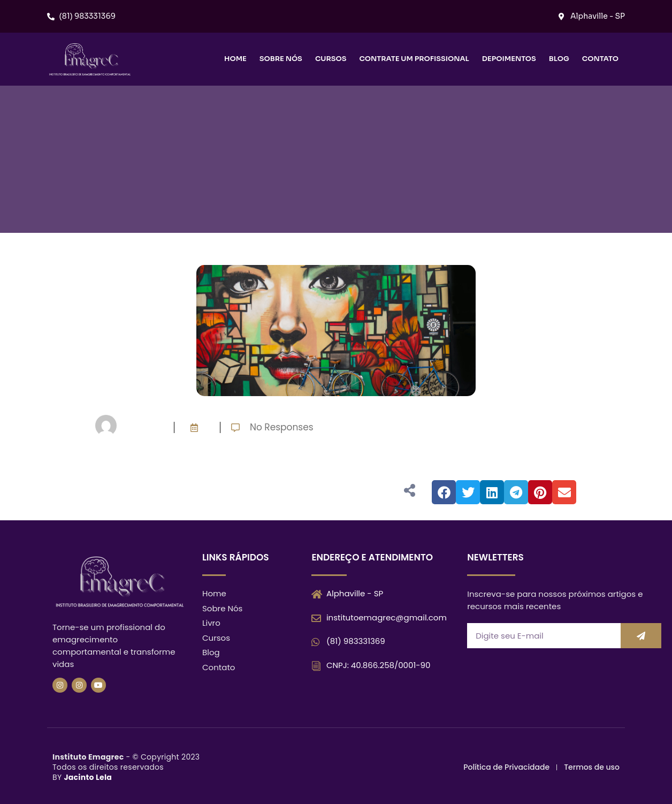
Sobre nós (281, 59)
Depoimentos (509, 59)
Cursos (331, 59)
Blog (559, 59)
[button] (444, 492)
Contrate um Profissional (414, 59)
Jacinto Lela (88, 777)
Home (235, 59)
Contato (600, 59)
